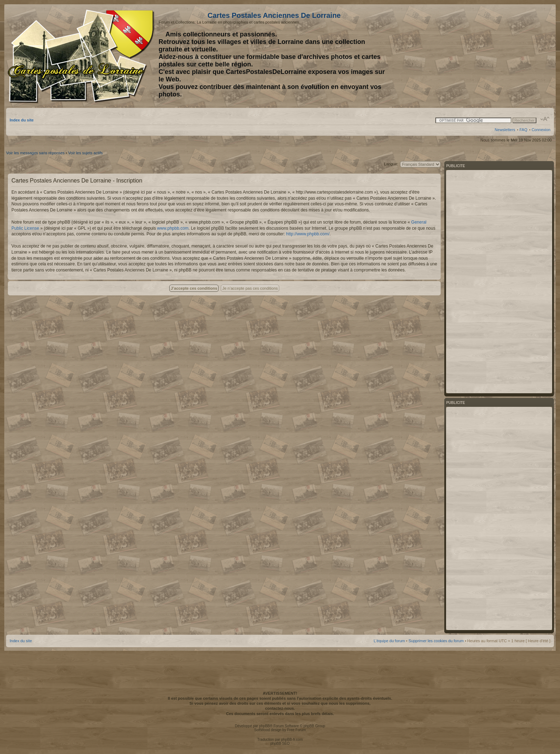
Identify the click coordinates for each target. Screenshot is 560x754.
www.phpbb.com (173, 228)
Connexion (541, 130)
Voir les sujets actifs (86, 153)
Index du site (22, 120)
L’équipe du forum (389, 641)
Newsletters (505, 130)
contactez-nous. (280, 708)
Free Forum (296, 730)
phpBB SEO (280, 743)
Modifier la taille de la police (545, 119)
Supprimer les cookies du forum (436, 641)
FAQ (523, 130)
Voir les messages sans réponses (35, 153)
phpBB (264, 726)
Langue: (391, 164)
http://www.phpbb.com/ (308, 234)
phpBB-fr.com (292, 740)
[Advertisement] (494, 56)
